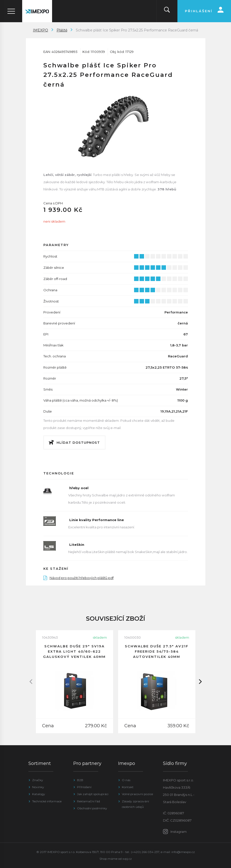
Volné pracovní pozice (137, 794)
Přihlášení (84, 787)
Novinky (38, 787)
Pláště (62, 30)
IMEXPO (40, 30)
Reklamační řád (88, 801)
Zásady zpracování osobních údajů (135, 804)
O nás (126, 780)
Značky (38, 780)
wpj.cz (127, 859)
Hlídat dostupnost (78, 442)
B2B (80, 780)
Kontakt (128, 787)
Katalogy (39, 794)
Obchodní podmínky (92, 808)
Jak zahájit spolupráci (93, 794)
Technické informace (47, 801)
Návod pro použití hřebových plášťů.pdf (78, 578)
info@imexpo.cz (183, 852)
